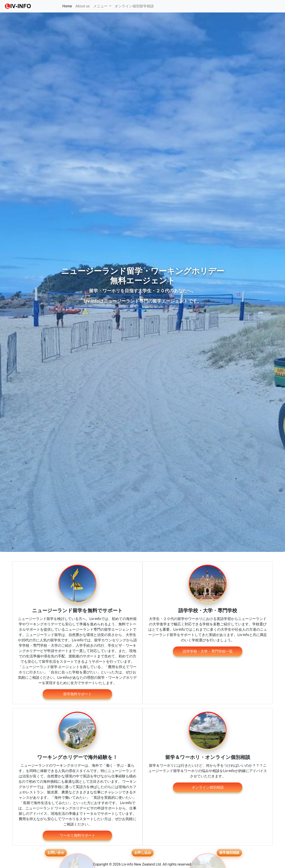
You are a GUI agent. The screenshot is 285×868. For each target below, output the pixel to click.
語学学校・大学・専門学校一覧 (208, 651)
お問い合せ (56, 853)
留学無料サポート (77, 694)
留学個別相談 (229, 853)
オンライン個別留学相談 (134, 6)
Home (68, 6)
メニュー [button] (101, 6)
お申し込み (142, 853)
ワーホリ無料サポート (77, 835)
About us (83, 6)
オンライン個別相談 (208, 787)
